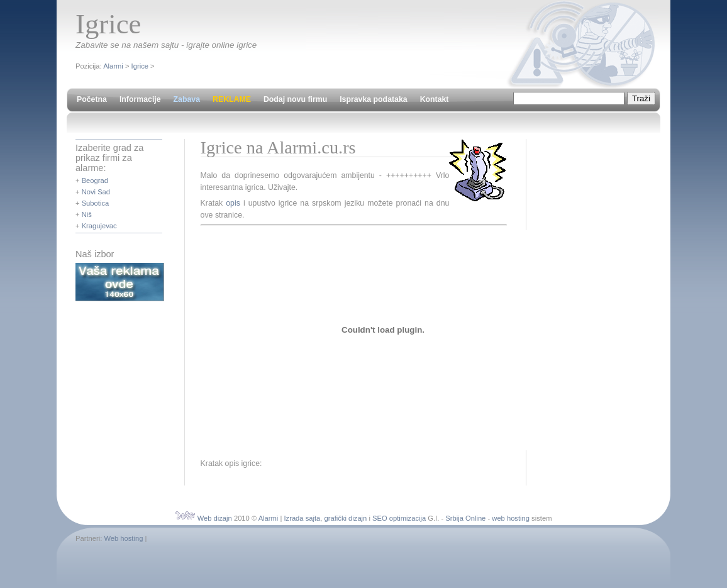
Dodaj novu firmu (295, 99)
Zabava (187, 99)
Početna (92, 99)
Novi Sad (96, 192)
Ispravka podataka (373, 99)
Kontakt (435, 99)
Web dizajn (215, 518)
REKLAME (232, 99)
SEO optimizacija (399, 518)
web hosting (511, 518)
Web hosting (123, 538)
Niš (87, 214)
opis (233, 203)
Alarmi (113, 66)
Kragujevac (99, 226)
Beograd (95, 180)
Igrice (140, 66)
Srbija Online (465, 518)
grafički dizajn (346, 518)
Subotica (96, 203)
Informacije (140, 99)
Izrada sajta (302, 518)
